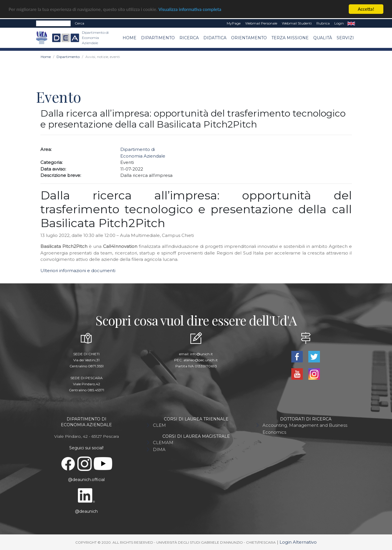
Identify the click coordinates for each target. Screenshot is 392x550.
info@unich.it (201, 354)
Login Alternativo (298, 542)
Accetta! (366, 9)
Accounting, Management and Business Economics (305, 429)
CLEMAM (163, 443)
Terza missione (290, 38)
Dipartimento (158, 38)
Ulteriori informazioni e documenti (78, 271)
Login (339, 23)
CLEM (159, 425)
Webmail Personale (261, 23)
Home (130, 38)
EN (351, 23)
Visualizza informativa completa (190, 9)
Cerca (79, 23)
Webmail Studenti (297, 23)
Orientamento (249, 38)
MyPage (234, 23)
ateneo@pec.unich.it (201, 360)
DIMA (159, 449)
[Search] (53, 23)
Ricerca (189, 38)
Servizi (345, 38)
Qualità (323, 38)
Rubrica (323, 23)
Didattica (215, 38)
